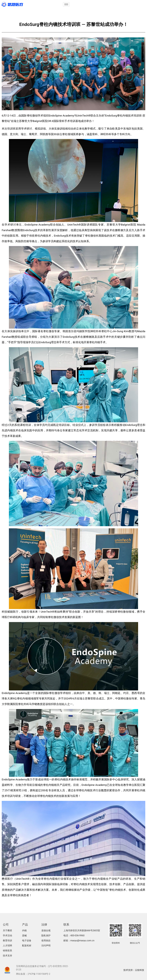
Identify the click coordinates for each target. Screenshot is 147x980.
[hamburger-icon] (66, 4)
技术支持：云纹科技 (134, 970)
